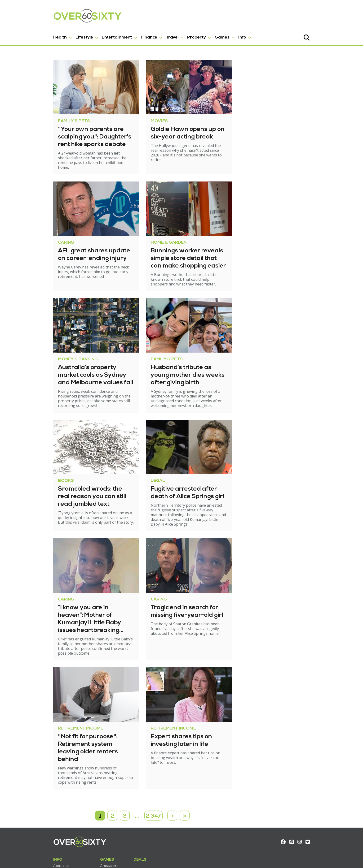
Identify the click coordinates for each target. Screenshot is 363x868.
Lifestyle (61, 35)
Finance (126, 35)
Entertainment (94, 35)
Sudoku (84, 828)
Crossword (86, 823)
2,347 (154, 770)
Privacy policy (42, 838)
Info (219, 35)
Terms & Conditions (48, 833)
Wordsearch (88, 838)
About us (38, 823)
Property (173, 35)
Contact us (40, 828)
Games (199, 35)
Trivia (82, 833)
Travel (149, 35)
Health (37, 35)
